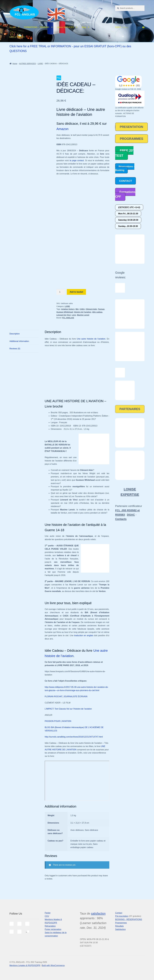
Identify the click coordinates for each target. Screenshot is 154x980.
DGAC (131, 515)
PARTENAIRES (130, 409)
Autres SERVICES (65, 27)
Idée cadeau (97, 312)
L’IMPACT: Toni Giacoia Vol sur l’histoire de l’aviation (68, 709)
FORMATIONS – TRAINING (37, 27)
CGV (47, 916)
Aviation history (68, 309)
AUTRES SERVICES (27, 64)
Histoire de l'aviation (83, 312)
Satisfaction (120, 929)
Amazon (63, 129)
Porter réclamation (53, 929)
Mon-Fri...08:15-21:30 (128, 214)
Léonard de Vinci (64, 315)
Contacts (121, 519)
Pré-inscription (122, 916)
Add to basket (76, 292)
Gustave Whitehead (65, 312)
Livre (74, 315)
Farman (101, 309)
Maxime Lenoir (83, 315)
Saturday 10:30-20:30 (128, 220)
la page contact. (77, 160)
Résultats (119, 926)
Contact (119, 913)
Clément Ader (91, 309)
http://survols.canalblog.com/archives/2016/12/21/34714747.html (74, 737)
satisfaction (98, 914)
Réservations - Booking (125, 168)
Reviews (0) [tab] (15, 349)
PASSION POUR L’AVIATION (58, 721)
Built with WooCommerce (53, 965)
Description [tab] (15, 334)
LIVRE (40, 64)
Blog (84, 27)
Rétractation (50, 926)
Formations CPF (125, 194)
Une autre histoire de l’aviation (91, 339)
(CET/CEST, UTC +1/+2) (129, 207)
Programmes (121, 923)
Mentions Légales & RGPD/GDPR (25, 965)
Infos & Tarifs (15, 37)
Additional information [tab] (19, 341)
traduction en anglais (84, 635)
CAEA (82, 309)
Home (15, 64)
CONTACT (125, 181)
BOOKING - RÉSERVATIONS (129, 919)
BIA (77, 309)
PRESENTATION (131, 127)
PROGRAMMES (132, 139)
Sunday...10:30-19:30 (128, 226)
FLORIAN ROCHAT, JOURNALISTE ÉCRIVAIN (66, 696)
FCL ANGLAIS (68, 318)
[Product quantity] (61, 292)
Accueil (13, 27)
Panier (48, 913)
